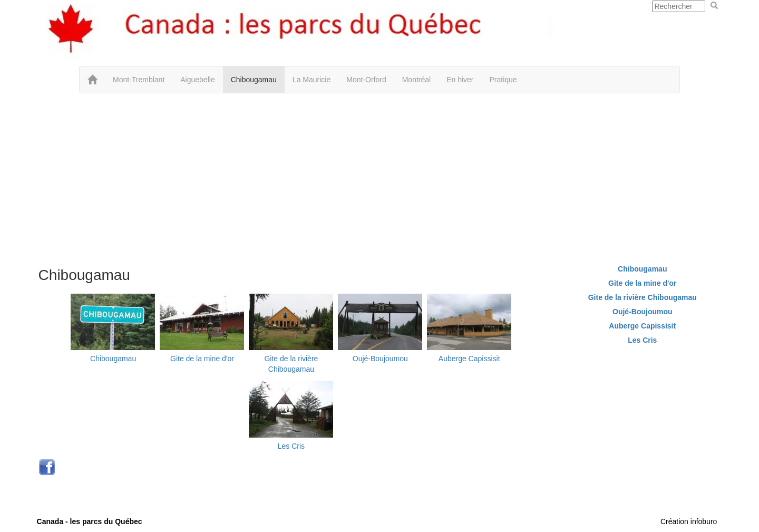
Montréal (416, 80)
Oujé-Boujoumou (380, 359)
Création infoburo (689, 521)
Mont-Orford (366, 80)
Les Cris (291, 446)
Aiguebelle (197, 80)
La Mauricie (312, 80)
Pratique (503, 80)
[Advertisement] (379, 178)
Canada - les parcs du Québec (90, 521)
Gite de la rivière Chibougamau (643, 297)
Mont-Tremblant (139, 80)
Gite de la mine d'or (202, 359)
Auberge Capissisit (469, 359)
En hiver (460, 80)
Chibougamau (254, 80)
